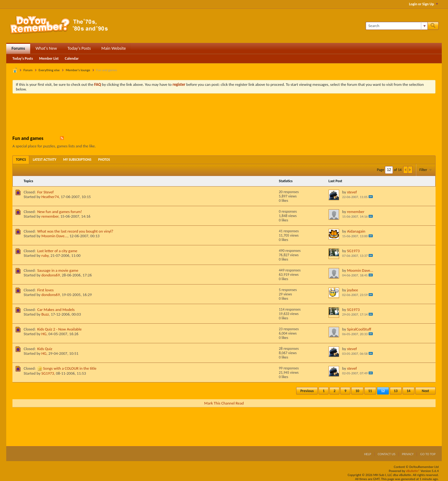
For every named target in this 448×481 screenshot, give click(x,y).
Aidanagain (356, 231)
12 (383, 391)
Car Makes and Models (56, 310)
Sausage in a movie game (58, 270)
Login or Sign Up (424, 4)
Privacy (408, 454)
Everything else (49, 70)
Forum (28, 70)
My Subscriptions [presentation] (77, 160)
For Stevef (46, 192)
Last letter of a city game (57, 251)
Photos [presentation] (104, 160)
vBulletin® (413, 471)
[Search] (397, 26)
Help (368, 454)
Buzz (45, 314)
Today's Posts (79, 48)
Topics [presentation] (21, 160)
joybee (352, 290)
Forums (18, 48)
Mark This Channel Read (224, 403)
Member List (49, 58)
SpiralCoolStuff (359, 329)
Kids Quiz (45, 349)
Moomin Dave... (54, 236)
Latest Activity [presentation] (44, 160)
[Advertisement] (224, 115)
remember (50, 216)
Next (425, 391)
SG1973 (353, 251)
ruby (45, 255)
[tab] (21, 160)
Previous (307, 391)
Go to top (428, 454)
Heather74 (50, 197)
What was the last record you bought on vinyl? (75, 231)
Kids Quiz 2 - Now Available (60, 329)
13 (396, 391)
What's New (46, 48)
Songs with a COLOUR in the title (70, 368)
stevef (352, 192)
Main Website (114, 48)
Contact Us (387, 454)
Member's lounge (78, 70)
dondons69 (51, 275)
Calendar (72, 58)
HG (44, 334)
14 (408, 391)
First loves (46, 290)
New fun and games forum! (60, 212)
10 (357, 391)
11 (370, 391)
